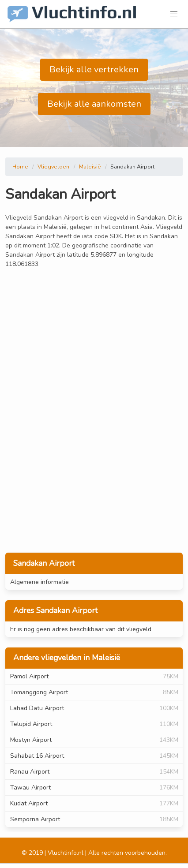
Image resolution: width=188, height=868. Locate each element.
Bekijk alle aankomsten (94, 104)
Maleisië (90, 167)
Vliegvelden (53, 167)
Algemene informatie (39, 582)
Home (20, 167)
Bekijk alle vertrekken (94, 69)
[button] (174, 14)
